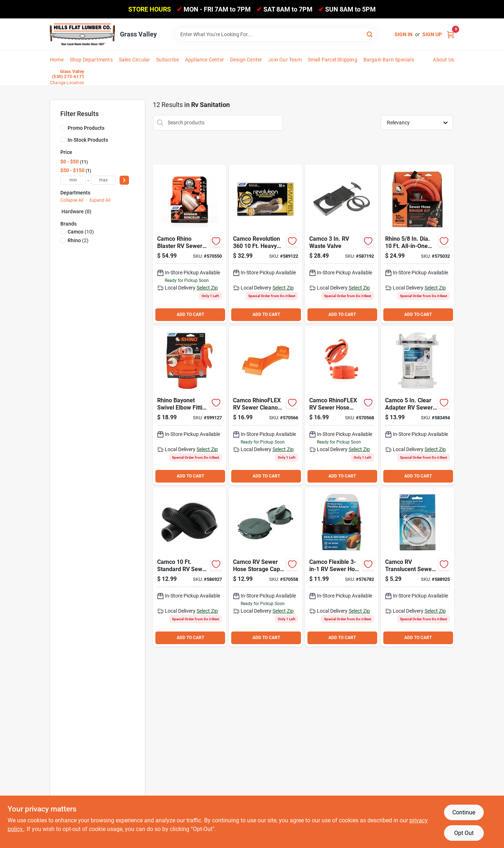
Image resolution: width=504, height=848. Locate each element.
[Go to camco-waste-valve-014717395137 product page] (342, 244)
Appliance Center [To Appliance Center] (204, 60)
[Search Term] (276, 34)
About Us (443, 60)
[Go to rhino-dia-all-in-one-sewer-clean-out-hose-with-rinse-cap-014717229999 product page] (417, 244)
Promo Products (86, 128)
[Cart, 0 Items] (451, 35)
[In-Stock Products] (63, 140)
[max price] (103, 180)
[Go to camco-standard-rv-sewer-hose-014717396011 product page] (189, 567)
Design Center (246, 60)
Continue (464, 812)
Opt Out (464, 833)
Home (57, 60)
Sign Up (432, 34)
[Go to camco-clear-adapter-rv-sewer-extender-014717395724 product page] (417, 406)
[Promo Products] (63, 128)
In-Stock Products (88, 140)
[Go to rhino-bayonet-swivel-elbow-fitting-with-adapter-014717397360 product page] (189, 406)
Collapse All (72, 200)
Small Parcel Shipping (333, 60)
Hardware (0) (76, 211)
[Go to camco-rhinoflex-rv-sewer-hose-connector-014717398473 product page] (342, 406)
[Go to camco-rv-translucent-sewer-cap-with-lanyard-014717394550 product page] (417, 567)
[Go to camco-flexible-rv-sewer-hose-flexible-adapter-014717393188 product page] (342, 567)
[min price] (73, 180)
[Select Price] (124, 180)
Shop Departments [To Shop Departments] (91, 60)
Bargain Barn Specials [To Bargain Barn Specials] (389, 60)
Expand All (100, 200)
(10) (81, 232)
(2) (78, 240)
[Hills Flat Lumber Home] (82, 34)
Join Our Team (285, 60)
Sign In (404, 34)
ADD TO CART (190, 314)
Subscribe (167, 60)
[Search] (370, 34)
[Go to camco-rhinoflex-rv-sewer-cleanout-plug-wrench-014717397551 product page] (265, 406)
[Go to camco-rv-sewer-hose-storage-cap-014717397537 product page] (265, 567)
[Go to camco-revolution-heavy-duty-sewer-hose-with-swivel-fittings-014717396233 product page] (265, 244)
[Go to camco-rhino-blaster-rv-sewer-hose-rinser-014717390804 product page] (189, 244)
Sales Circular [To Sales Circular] (135, 60)
